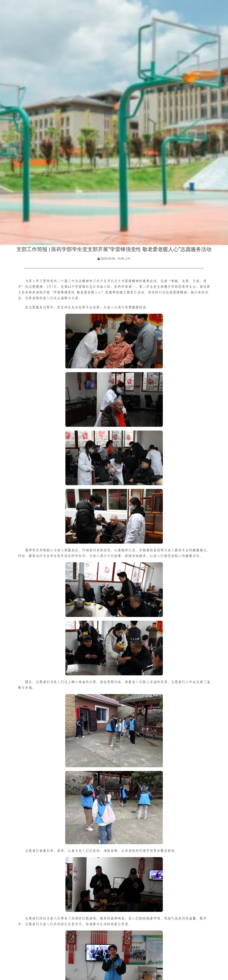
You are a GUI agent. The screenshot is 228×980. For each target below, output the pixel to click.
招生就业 (124, 25)
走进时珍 (186, 25)
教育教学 (83, 25)
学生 (19, 11)
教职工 (31, 11)
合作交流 (145, 25)
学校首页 (22, 25)
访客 (55, 11)
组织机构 (63, 25)
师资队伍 (104, 25)
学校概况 (42, 25)
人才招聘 (165, 25)
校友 (44, 11)
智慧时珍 (114, 33)
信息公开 (206, 25)
